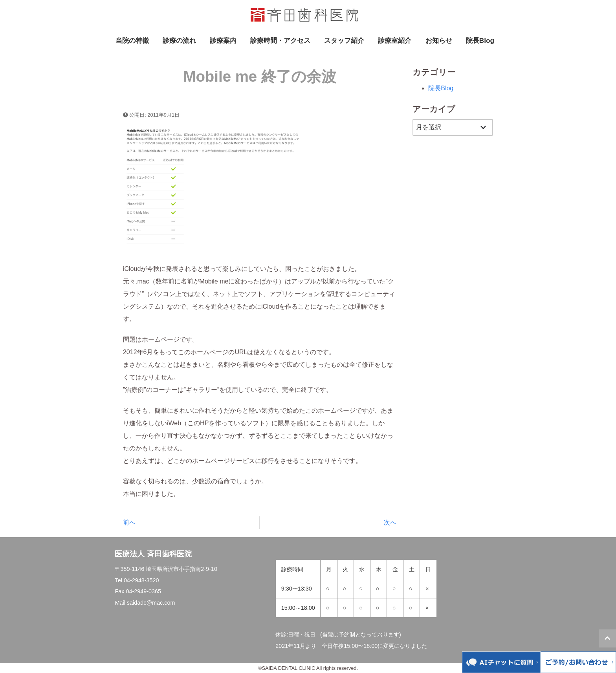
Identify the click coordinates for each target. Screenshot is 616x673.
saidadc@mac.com (151, 603)
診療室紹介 (395, 40)
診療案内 (223, 40)
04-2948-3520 (141, 580)
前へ (129, 522)
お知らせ (439, 40)
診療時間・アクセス (280, 40)
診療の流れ (179, 40)
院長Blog (480, 40)
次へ (390, 522)
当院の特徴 (132, 40)
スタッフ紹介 (344, 40)
